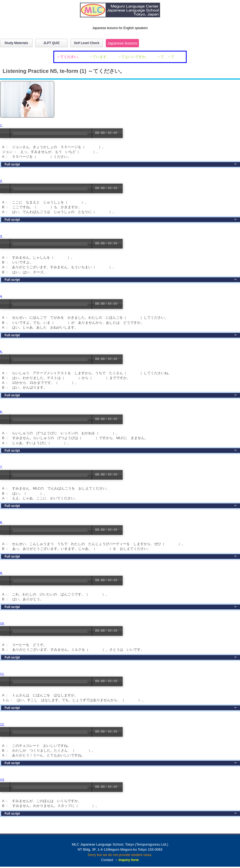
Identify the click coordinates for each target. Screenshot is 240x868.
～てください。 (69, 57)
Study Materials (16, 43)
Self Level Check (87, 43)
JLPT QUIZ (51, 43)
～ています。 (99, 57)
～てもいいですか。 (133, 57)
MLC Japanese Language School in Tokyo (120, 13)
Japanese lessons (122, 43)
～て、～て (166, 57)
